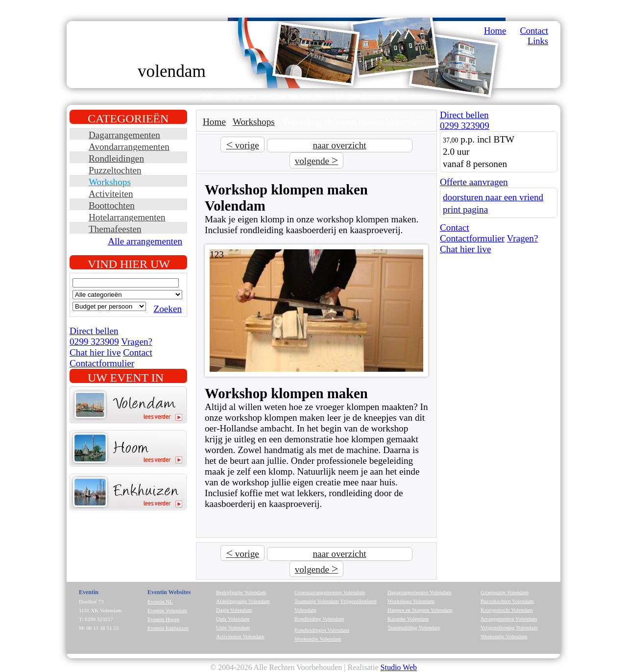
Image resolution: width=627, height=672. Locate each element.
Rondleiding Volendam (319, 619)
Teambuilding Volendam (414, 627)
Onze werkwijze (295, 96)
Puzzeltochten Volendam (507, 601)
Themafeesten (115, 229)
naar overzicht (339, 145)
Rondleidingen (116, 158)
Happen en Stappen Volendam (420, 610)
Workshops (110, 182)
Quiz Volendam (233, 619)
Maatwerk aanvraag (367, 96)
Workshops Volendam (411, 601)
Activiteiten (111, 194)
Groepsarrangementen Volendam (330, 592)
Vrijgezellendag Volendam (509, 627)
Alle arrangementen (145, 241)
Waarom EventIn (229, 96)
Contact (534, 31)
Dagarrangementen (124, 135)
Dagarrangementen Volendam (420, 592)
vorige (242, 144)
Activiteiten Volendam (240, 636)
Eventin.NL (160, 601)
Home (495, 31)
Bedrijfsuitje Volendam (241, 592)
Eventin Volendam (167, 610)
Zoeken (168, 309)
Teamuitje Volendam (317, 601)
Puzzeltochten (115, 170)
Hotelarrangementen (127, 217)
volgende (317, 160)
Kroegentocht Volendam (507, 610)
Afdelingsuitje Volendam (243, 601)
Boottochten (112, 205)
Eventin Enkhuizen (168, 628)
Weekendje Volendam (318, 639)
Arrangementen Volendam (509, 619)
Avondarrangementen (129, 147)
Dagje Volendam (234, 610)
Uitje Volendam (233, 627)
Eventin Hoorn (163, 619)
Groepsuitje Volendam (505, 592)
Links (538, 41)
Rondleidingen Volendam (322, 630)
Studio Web (399, 667)
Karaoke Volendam (408, 619)
